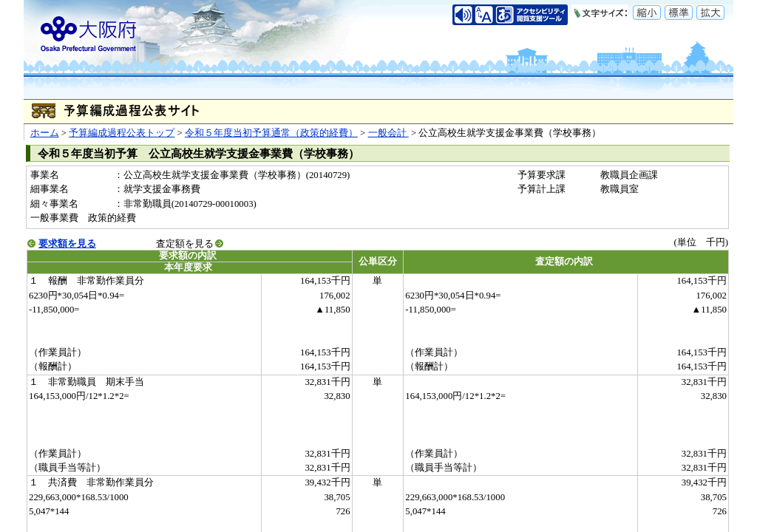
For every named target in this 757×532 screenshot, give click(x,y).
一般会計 (388, 133)
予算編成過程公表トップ (122, 133)
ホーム (45, 133)
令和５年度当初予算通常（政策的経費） (271, 133)
